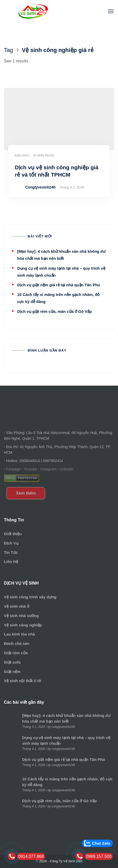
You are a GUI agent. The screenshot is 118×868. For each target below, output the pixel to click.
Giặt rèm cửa (16, 653)
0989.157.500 (99, 856)
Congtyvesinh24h (41, 187)
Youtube (30, 469)
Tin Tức (11, 552)
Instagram (48, 469)
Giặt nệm (12, 672)
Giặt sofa (12, 662)
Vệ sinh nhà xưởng (21, 616)
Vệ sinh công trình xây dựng (30, 597)
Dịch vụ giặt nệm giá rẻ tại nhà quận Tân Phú (59, 285)
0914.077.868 (31, 856)
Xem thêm (26, 493)
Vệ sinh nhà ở (17, 606)
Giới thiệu (13, 534)
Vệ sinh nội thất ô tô (22, 681)
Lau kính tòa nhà (19, 634)
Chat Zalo (101, 843)
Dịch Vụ (11, 543)
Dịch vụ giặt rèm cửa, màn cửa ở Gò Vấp (54, 311)
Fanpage (13, 469)
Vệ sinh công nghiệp (23, 625)
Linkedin (66, 469)
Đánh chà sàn (17, 643)
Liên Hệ (11, 562)
